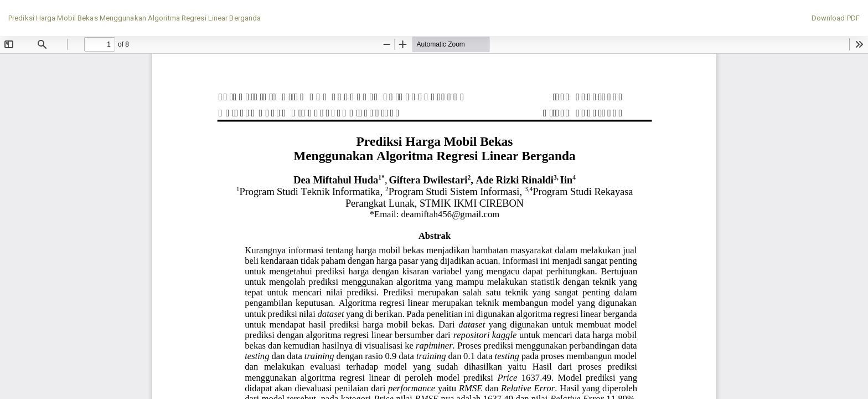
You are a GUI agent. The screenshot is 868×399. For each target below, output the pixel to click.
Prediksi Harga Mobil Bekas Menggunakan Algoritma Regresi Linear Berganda (135, 18)
